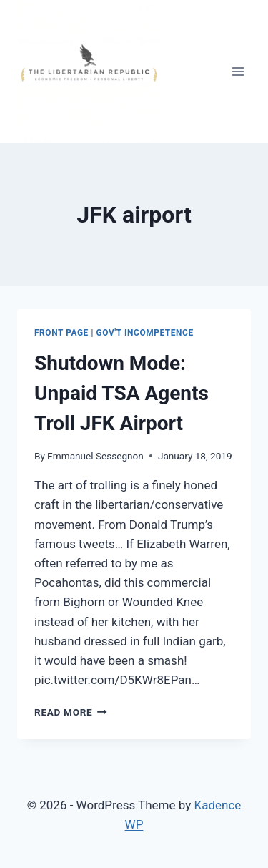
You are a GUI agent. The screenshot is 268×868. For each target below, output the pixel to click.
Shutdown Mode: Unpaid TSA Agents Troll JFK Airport (121, 393)
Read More (71, 712)
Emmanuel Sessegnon (95, 456)
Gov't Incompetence (145, 333)
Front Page (61, 333)
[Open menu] (238, 71)
